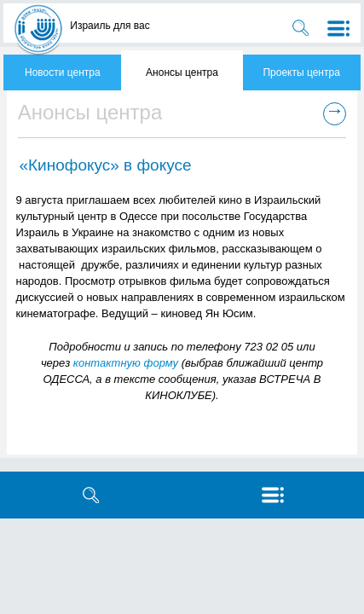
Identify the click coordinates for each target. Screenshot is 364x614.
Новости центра (63, 72)
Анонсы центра (182, 72)
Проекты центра (301, 72)
